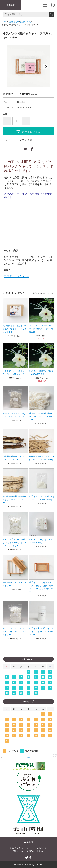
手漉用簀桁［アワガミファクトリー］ (15, 584)
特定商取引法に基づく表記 (20, 848)
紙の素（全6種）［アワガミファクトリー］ (42, 541)
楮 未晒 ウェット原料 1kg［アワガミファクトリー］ (15, 415)
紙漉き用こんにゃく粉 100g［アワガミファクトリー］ (42, 498)
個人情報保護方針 (40, 848)
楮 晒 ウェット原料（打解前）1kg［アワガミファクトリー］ (42, 416)
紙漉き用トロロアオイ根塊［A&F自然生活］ (41, 373)
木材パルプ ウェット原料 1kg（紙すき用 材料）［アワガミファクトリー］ (15, 542)
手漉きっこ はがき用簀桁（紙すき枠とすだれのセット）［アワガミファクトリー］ (41, 587)
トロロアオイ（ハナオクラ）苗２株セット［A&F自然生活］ (41, 329)
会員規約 (30, 851)
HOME (4, 22)
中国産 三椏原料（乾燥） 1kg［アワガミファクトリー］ (42, 458)
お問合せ (40, 851)
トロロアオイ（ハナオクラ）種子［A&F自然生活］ (15, 373)
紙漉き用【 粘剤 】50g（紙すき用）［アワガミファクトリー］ (41, 632)
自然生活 (11, 5)
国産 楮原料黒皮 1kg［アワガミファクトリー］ (15, 458)
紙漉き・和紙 (26, 22)
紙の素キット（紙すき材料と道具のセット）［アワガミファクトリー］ (15, 329)
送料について (18, 851)
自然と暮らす (14, 22)
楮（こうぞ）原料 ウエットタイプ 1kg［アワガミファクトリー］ (15, 632)
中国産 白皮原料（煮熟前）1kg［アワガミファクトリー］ (15, 499)
